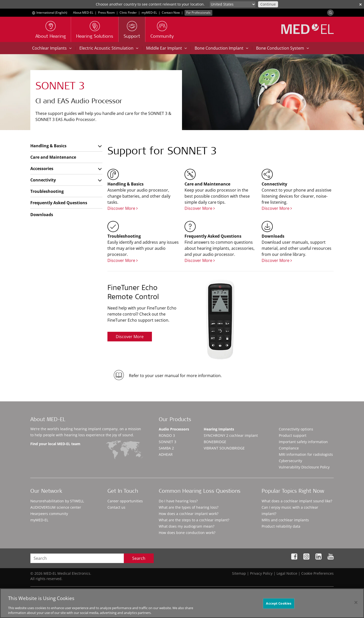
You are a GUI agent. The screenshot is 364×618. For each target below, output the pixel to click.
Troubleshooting (47, 191)
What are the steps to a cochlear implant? (194, 520)
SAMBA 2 (166, 448)
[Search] (330, 13)
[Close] (356, 605)
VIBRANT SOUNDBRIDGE (224, 448)
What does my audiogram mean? (187, 526)
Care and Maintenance (53, 157)
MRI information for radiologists (306, 454)
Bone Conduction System (282, 48)
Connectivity (43, 180)
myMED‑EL (149, 13)
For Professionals (198, 13)
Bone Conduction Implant (221, 48)
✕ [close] (360, 4)
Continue (268, 4)
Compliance (289, 448)
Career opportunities (125, 501)
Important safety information (303, 442)
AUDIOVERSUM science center (56, 507)
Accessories (42, 169)
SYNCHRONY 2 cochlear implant (231, 435)
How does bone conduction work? (187, 533)
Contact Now (171, 13)
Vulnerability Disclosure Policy (304, 467)
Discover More (123, 208)
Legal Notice (287, 573)
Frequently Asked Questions (59, 203)
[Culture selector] (233, 4)
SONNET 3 (167, 442)
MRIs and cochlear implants (285, 520)
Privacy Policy (261, 573)
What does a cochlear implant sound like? (297, 501)
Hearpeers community (49, 514)
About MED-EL (83, 13)
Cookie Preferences (317, 573)
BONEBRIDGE (215, 442)
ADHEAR (166, 454)
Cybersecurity (290, 461)
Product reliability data (281, 526)
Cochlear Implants (52, 48)
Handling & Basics (48, 146)
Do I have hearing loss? (178, 501)
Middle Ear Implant (166, 48)
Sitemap (239, 573)
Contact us (116, 507)
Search (139, 558)
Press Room (106, 13)
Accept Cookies (279, 605)
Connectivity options (296, 429)
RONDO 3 (167, 435)
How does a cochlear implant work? (189, 514)
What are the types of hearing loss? (189, 507)
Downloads (42, 215)
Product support (293, 435)
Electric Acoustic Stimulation (109, 48)
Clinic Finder (128, 13)
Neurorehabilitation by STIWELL (57, 501)
